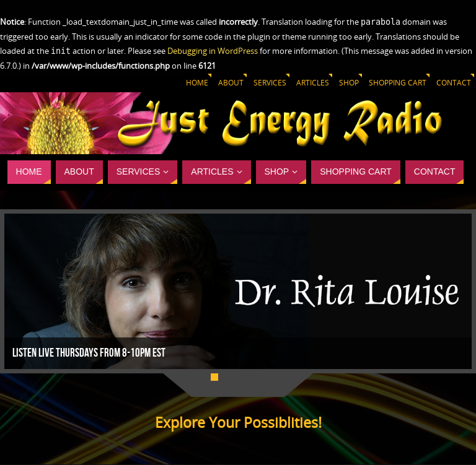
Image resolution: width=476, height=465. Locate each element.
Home (197, 83)
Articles (313, 83)
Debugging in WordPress (213, 51)
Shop (349, 83)
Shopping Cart (398, 83)
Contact (454, 83)
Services (270, 83)
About (231, 83)
